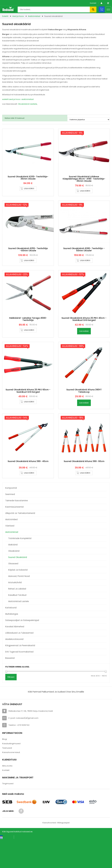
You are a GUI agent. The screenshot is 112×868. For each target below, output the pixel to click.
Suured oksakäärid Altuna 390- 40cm (28, 490)
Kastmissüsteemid (14, 536)
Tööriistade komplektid (20, 567)
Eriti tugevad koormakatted (19, 681)
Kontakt (93, 3)
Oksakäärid (14, 580)
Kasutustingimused (11, 772)
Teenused (7, 777)
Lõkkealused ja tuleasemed (19, 662)
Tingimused (8, 812)
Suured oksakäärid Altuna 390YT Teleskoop (84, 414)
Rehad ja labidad (17, 618)
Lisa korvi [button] (29, 194)
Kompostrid (11, 517)
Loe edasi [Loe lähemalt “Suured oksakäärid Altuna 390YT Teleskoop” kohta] (84, 426)
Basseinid (10, 687)
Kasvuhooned (49, 852)
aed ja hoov (15, 99)
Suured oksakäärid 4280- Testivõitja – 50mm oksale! (84, 261)
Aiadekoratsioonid (14, 668)
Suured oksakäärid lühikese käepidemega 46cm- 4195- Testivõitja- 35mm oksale (84, 185)
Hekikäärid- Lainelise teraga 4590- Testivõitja (28, 336)
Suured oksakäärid (18, 586)
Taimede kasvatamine (17, 529)
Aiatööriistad (34, 16)
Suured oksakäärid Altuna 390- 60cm (84, 490)
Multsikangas (12, 643)
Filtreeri (11, 706)
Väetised (10, 555)
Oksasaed (13, 592)
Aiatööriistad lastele (19, 630)
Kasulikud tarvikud (17, 624)
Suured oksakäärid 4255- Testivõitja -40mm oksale (28, 261)
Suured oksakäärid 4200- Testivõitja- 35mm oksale (28, 183)
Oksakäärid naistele (27, 104)
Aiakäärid (13, 573)
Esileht (5, 16)
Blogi (5, 768)
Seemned (10, 523)
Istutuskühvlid (15, 611)
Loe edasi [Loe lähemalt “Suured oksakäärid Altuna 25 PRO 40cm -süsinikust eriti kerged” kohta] (84, 348)
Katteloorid (11, 636)
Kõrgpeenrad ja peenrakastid (20, 674)
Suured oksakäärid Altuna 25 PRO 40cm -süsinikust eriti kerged (84, 336)
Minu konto (7, 795)
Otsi (93, 10)
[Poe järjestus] (89, 120)
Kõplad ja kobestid (18, 599)
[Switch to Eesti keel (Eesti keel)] (6, 865)
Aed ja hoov (18, 16)
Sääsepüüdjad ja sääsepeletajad (22, 649)
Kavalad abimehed (15, 655)
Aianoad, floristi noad (19, 605)
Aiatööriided (11, 548)
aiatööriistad (27, 99)
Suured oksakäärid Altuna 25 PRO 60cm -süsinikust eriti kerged (28, 414)
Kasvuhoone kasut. (11, 781)
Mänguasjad (63, 852)
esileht (5, 99)
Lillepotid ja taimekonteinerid (20, 542)
